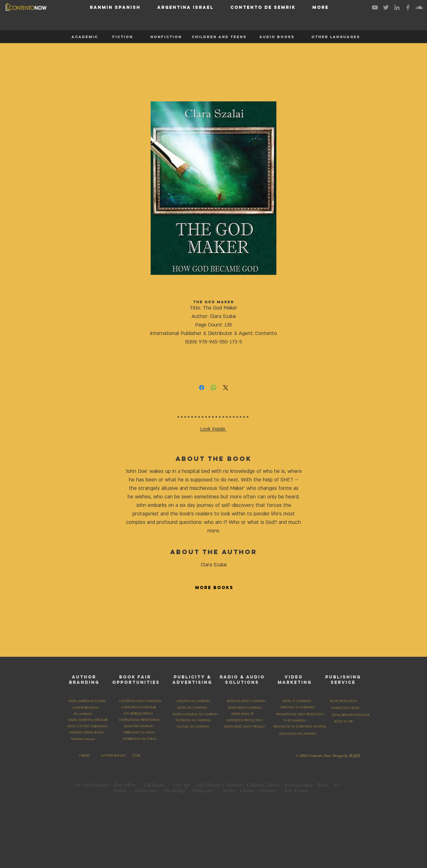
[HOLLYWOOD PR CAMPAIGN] (298, 734)
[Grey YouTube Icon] (375, 7)
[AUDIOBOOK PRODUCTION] (245, 720)
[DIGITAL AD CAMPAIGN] (192, 708)
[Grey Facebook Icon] (408, 7)
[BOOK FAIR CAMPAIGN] (139, 726)
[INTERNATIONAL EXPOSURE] (139, 707)
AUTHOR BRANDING (84, 680)
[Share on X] (226, 388)
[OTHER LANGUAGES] (336, 37)
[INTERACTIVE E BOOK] (346, 708)
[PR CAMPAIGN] (83, 714)
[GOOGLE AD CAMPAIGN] (193, 727)
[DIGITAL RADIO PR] (243, 714)
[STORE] (137, 756)
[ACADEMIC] (85, 37)
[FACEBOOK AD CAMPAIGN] (193, 720)
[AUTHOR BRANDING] (86, 708)
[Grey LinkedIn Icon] (397, 7)
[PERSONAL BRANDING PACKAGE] (349, 715)
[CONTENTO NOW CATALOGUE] (140, 701)
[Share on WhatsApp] (214, 388)
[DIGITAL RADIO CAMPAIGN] (245, 708)
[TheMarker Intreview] (83, 739)
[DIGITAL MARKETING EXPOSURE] (88, 720)
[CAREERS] (84, 756)
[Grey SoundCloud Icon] (419, 7)
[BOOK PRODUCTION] (343, 701)
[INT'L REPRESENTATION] (138, 714)
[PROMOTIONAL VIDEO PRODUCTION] (300, 714)
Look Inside (213, 429)
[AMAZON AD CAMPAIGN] (193, 701)
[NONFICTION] (166, 37)
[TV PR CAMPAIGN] (295, 721)
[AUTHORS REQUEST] (113, 756)
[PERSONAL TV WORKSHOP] (298, 707)
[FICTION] (123, 37)
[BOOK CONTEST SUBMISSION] (88, 726)
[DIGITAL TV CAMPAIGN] (297, 701)
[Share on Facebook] (202, 388)
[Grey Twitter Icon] (386, 7)
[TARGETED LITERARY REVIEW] (87, 733)
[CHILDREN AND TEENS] (219, 37)
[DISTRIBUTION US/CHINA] (140, 739)
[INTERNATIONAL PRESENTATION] (140, 720)
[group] (214, 625)
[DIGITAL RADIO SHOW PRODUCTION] (248, 727)
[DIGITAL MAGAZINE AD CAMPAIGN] (196, 714)
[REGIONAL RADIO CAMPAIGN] (246, 701)
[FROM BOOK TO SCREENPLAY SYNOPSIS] (300, 727)
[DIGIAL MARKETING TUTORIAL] (87, 701)
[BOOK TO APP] (343, 722)
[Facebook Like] (238, 755)
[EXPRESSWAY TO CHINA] (139, 733)
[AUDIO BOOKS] (277, 37)
